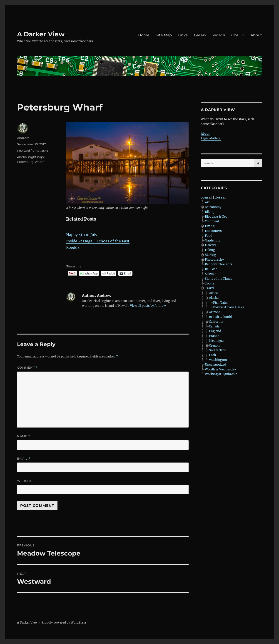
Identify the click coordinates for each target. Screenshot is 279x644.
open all (207, 197)
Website (25, 481)
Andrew (23, 138)
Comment (27, 368)
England (215, 331)
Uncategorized (215, 365)
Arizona (215, 312)
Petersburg (25, 162)
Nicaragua (216, 341)
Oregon (214, 346)
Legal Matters (211, 138)
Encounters (213, 231)
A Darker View (41, 34)
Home (144, 35)
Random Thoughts (219, 264)
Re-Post (211, 269)
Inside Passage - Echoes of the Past (98, 241)
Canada (214, 326)
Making (210, 255)
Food (209, 236)
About (256, 35)
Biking (210, 212)
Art (207, 202)
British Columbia (221, 317)
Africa (213, 293)
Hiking (210, 250)
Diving (210, 226)
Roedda (73, 247)
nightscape (37, 157)
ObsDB (238, 35)
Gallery (200, 35)
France (214, 336)
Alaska (22, 157)
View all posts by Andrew (148, 306)
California (216, 322)
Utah (213, 355)
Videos (219, 35)
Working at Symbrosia (221, 374)
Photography (214, 260)
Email (24, 459)
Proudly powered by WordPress (64, 623)
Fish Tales (220, 303)
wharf (39, 162)
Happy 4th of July (82, 235)
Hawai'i (210, 245)
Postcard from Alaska (33, 151)
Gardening (213, 240)
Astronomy (213, 207)
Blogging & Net (216, 217)
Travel (209, 288)
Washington (218, 360)
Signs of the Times (218, 279)
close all (220, 197)
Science (210, 274)
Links (183, 35)
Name (24, 436)
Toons (210, 283)
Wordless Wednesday (220, 369)
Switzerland (218, 350)
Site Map (164, 35)
